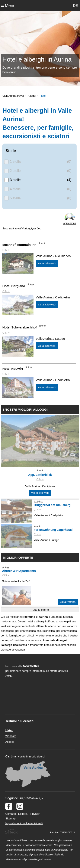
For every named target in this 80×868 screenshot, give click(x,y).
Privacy (35, 814)
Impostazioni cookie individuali (24, 823)
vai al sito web (47, 263)
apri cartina (70, 223)
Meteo (9, 730)
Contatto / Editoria (16, 814)
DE (76, 6)
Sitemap (10, 818)
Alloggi (9, 742)
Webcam (11, 736)
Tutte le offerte (40, 610)
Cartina (11, 756)
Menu (10, 6)
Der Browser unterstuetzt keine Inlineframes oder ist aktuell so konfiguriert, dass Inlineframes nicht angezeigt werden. (37, 706)
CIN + (6, 250)
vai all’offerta (68, 602)
